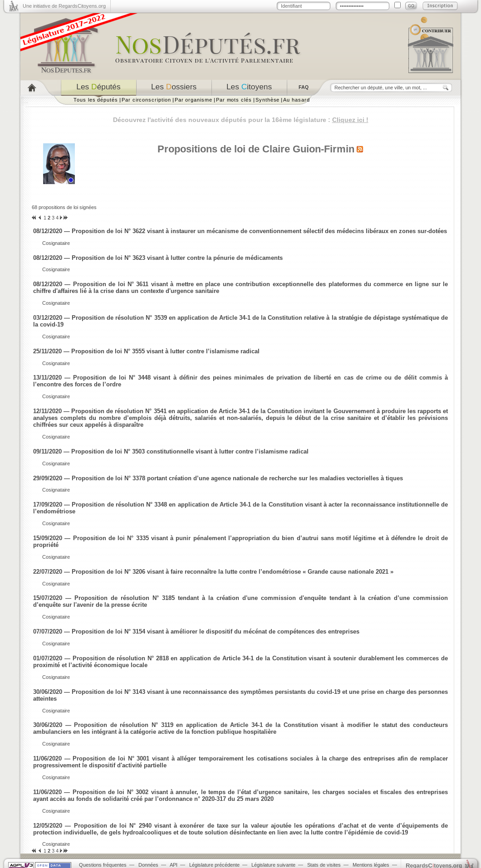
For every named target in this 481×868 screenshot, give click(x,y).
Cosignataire (56, 243)
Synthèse (267, 100)
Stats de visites (324, 865)
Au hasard (296, 100)
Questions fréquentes (103, 865)
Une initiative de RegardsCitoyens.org (64, 6)
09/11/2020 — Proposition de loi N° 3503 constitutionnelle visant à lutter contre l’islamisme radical (171, 451)
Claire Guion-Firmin (308, 149)
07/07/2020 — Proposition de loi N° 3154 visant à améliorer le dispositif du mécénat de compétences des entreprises (196, 631)
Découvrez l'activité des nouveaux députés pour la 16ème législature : (241, 120)
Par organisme (194, 100)
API (174, 865)
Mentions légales (371, 865)
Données (148, 865)
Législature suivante (273, 865)
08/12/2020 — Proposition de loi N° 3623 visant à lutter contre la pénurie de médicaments (158, 258)
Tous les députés (96, 100)
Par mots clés (234, 100)
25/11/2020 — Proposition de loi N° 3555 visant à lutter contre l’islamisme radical (146, 351)
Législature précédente (214, 865)
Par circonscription (146, 100)
